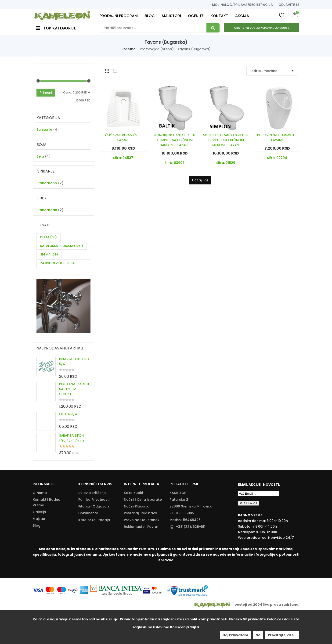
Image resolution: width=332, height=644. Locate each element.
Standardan (47, 214)
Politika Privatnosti (94, 530)
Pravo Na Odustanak (142, 550)
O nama (40, 523)
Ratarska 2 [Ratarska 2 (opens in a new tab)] (179, 530)
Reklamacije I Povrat (141, 557)
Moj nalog (41, 562)
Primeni (46, 93)
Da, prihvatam (235, 635)
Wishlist (282, 15)
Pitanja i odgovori (94, 536)
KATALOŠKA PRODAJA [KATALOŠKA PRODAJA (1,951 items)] (62, 252)
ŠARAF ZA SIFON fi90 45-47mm (72, 451)
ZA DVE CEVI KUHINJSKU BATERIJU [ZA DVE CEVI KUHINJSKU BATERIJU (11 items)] (58, 272)
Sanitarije (44, 130)
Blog (37, 556)
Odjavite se (289, 5)
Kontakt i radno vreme (47, 532)
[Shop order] (272, 71)
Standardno (47, 186)
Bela (40, 158)
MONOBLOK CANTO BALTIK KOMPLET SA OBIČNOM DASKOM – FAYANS (175, 140)
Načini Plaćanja (137, 536)
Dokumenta (88, 543)
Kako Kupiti (133, 523)
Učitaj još (200, 180)
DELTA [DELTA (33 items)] (49, 243)
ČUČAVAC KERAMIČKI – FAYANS (123, 138)
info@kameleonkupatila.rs (192, 564)
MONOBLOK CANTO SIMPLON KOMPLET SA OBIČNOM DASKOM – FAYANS (226, 140)
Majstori (40, 549)
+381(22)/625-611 (191, 557)
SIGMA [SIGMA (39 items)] (49, 260)
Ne (258, 635)
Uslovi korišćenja (92, 523)
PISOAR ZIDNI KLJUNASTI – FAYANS (277, 138)
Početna (129, 49)
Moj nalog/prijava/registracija (242, 5)
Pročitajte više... (282, 635)
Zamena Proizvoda (140, 564)
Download (87, 557)
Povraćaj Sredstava (141, 543)
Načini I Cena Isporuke (143, 530)
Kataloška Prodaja (94, 550)
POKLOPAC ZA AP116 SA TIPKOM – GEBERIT (75, 402)
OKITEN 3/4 (68, 427)
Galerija (39, 542)
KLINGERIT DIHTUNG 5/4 (74, 374)
